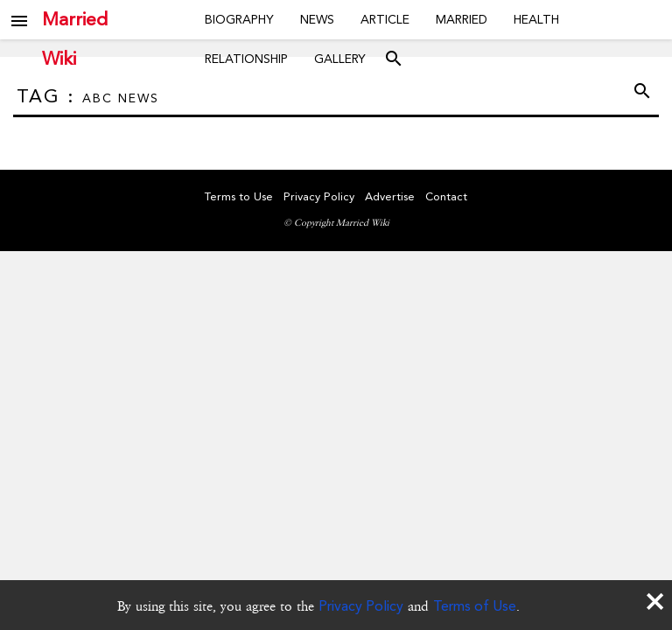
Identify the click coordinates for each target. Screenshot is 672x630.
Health (536, 19)
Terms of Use (475, 606)
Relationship (246, 59)
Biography (239, 19)
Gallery (340, 59)
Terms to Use (239, 196)
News (317, 19)
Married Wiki (75, 20)
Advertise (390, 196)
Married (462, 19)
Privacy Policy (361, 606)
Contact (446, 196)
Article (385, 19)
